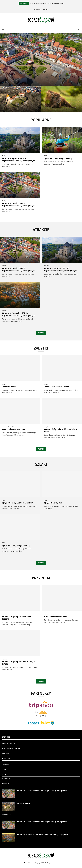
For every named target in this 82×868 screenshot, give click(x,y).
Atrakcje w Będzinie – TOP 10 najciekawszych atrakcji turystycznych (19, 160)
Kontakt (46, 10)
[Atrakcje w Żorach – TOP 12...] (41, 60)
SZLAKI (5, 774)
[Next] (33, 3)
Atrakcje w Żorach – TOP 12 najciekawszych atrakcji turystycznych (19, 204)
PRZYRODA (6, 779)
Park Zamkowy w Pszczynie (14, 429)
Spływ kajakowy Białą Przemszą (58, 158)
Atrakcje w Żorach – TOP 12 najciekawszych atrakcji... (51, 3)
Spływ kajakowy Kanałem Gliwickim (18, 503)
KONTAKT (6, 753)
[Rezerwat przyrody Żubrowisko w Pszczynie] (62, 99)
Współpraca (38, 10)
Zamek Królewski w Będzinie (57, 387)
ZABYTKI (5, 769)
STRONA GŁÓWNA (9, 744)
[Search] (79, 30)
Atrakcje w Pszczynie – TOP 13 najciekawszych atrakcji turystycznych (19, 314)
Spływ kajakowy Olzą (53, 503)
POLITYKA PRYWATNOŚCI (11, 748)
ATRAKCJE (6, 765)
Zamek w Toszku (9, 387)
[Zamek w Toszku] (20, 99)
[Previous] (30, 3)
